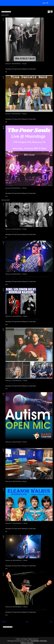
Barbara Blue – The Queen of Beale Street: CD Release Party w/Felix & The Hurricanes (27, 278)
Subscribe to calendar (8, 627)
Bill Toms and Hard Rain (15, 563)
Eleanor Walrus (12, 526)
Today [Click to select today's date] (27, 622)
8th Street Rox (11, 66)
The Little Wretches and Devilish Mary (21, 383)
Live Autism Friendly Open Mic (18, 445)
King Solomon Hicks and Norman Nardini (22, 319)
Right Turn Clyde (12, 232)
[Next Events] (51, 622)
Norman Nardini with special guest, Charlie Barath (26, 610)
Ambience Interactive (27, 643)
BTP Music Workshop (14, 484)
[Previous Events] (4, 622)
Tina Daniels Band (13, 116)
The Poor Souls (12, 191)
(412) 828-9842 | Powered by (39, 641)
